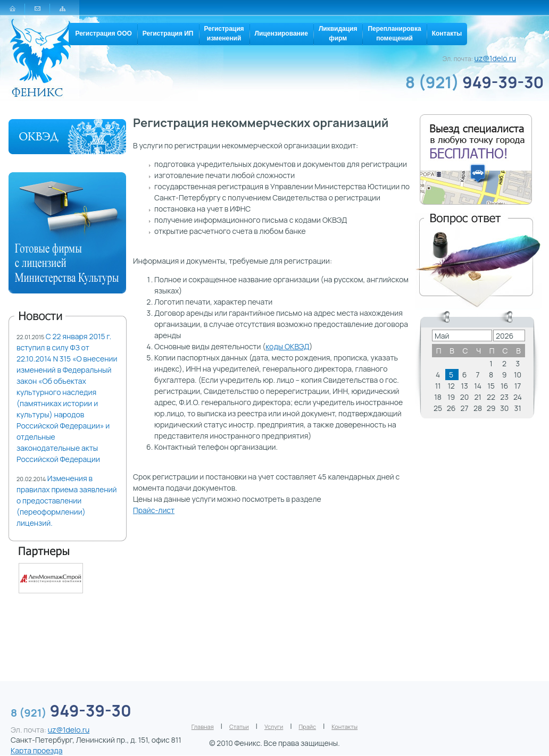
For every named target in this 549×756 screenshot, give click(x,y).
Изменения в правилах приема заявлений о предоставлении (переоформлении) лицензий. (67, 501)
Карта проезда (36, 750)
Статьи (239, 726)
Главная (203, 726)
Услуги (274, 726)
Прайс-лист (154, 510)
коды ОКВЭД (287, 346)
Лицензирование (281, 33)
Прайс (308, 726)
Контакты (447, 33)
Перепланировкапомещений (394, 33)
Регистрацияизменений (224, 33)
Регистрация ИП (168, 33)
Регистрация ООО (103, 33)
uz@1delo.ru (496, 58)
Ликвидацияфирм (338, 33)
